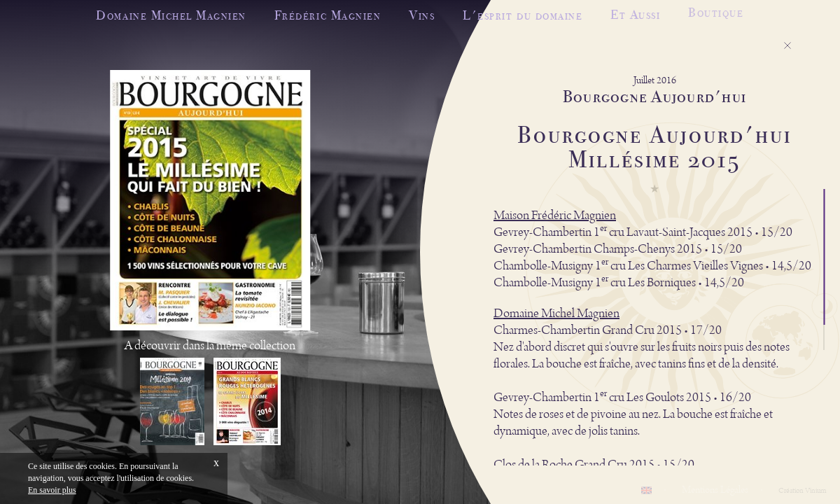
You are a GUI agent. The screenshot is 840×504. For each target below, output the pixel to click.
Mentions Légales (715, 490)
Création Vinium (802, 491)
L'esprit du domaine (523, 14)
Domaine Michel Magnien (171, 15)
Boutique (716, 11)
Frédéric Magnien (328, 15)
